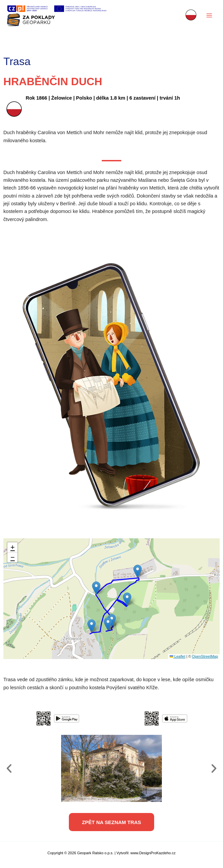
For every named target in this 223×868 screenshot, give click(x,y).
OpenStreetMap (205, 656)
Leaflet (177, 656)
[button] (92, 626)
